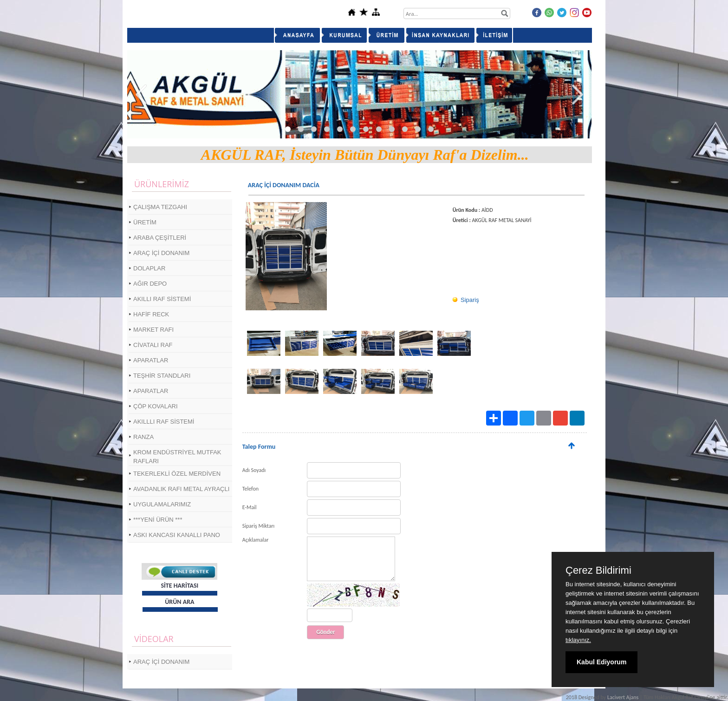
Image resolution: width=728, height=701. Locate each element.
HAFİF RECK (151, 314)
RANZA (143, 437)
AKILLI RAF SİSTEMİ (162, 299)
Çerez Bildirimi (598, 570)
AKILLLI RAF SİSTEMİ (164, 422)
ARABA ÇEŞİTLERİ (160, 238)
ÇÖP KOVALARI (156, 406)
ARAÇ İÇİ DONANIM (161, 253)
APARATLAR (151, 360)
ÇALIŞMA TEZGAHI (160, 207)
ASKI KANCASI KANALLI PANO (177, 535)
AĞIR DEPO (150, 284)
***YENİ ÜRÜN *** (158, 520)
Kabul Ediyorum (601, 662)
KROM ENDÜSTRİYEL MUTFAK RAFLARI (177, 456)
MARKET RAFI (153, 330)
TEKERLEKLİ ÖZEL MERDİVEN (177, 474)
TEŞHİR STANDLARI (162, 376)
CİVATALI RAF (153, 345)
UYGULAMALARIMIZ (162, 504)
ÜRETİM (145, 222)
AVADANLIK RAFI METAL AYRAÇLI (181, 489)
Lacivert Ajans (623, 697)
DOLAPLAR (149, 268)
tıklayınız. (578, 640)
